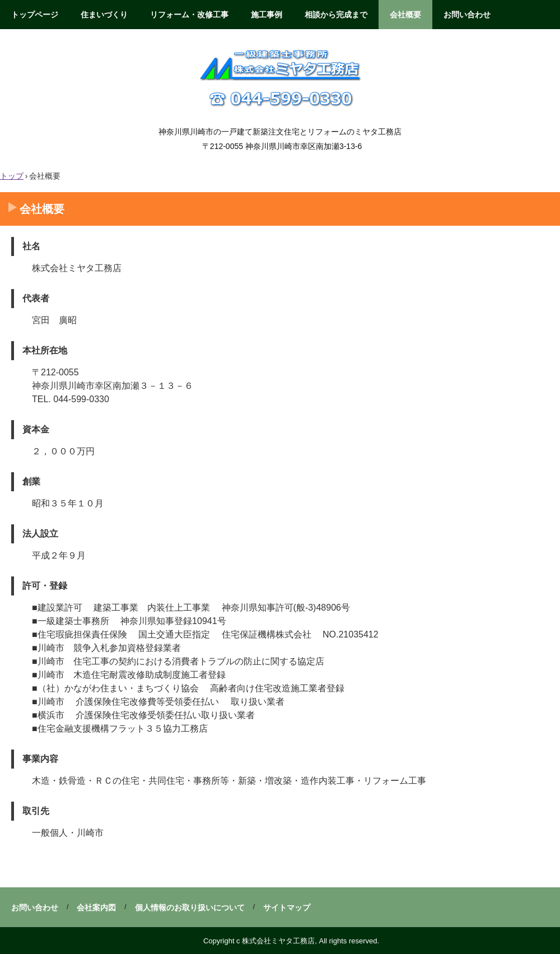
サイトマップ (287, 908)
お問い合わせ (467, 15)
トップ (12, 176)
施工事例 (267, 15)
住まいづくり (104, 15)
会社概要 (405, 15)
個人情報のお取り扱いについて (190, 908)
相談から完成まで (336, 15)
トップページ (35, 15)
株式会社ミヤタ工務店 (280, 77)
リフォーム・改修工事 (189, 15)
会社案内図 (96, 908)
